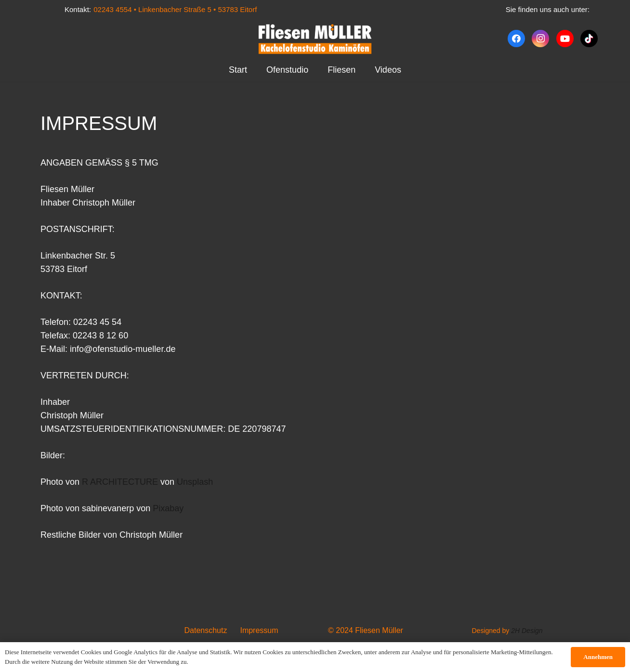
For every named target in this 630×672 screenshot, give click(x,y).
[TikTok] (589, 39)
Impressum (259, 630)
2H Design (527, 631)
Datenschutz (206, 630)
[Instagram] (540, 39)
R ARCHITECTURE (120, 482)
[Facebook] (516, 39)
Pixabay (168, 508)
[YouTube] (565, 39)
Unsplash (195, 482)
